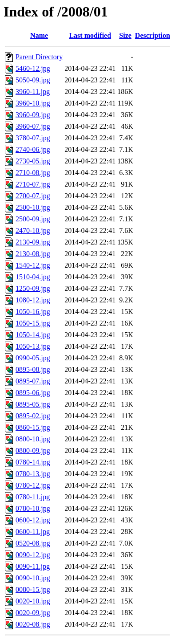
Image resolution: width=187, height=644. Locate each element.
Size (125, 35)
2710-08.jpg (33, 173)
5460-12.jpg (33, 68)
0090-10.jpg (33, 578)
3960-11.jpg (33, 92)
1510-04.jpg (33, 277)
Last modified (90, 35)
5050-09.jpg (33, 80)
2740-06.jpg (33, 149)
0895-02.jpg (33, 416)
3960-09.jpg (33, 115)
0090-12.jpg (33, 555)
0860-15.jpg (33, 427)
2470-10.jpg (33, 230)
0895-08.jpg (33, 369)
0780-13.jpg (33, 474)
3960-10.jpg (33, 103)
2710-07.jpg (33, 184)
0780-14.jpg (33, 462)
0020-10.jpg (33, 601)
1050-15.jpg (33, 323)
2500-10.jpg (33, 207)
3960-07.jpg (33, 126)
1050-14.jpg (33, 335)
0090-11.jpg (33, 566)
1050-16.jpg (33, 312)
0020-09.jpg (33, 613)
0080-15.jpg (33, 589)
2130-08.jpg (33, 254)
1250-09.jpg (33, 288)
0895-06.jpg (33, 393)
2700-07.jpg (33, 196)
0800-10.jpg (33, 439)
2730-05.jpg (33, 161)
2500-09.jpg (33, 219)
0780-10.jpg (33, 508)
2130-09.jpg (33, 242)
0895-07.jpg (33, 381)
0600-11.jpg (33, 532)
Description (153, 35)
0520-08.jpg (33, 543)
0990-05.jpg (33, 358)
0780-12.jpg (33, 485)
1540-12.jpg (33, 265)
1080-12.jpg (33, 300)
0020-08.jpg (33, 624)
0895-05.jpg (33, 404)
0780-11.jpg (33, 497)
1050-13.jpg (33, 346)
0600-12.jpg (33, 520)
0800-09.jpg (33, 450)
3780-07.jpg (33, 138)
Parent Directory (39, 57)
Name (39, 35)
